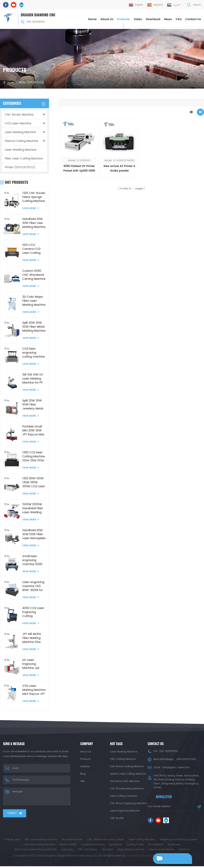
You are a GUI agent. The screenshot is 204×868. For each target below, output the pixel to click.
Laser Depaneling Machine (39, 846)
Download (153, 19)
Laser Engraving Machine (125, 811)
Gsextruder (174, 846)
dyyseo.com (149, 858)
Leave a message (171, 859)
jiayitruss (184, 851)
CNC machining (87, 851)
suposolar (67, 851)
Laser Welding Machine (21, 150)
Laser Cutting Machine (142, 841)
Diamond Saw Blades (162, 851)
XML (83, 781)
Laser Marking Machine (20, 132)
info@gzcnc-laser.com (176, 767)
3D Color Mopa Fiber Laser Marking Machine (34, 301)
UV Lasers (107, 851)
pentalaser (116, 846)
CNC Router (117, 818)
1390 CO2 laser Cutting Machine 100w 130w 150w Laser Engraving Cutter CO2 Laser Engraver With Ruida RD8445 (34, 456)
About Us (107, 19)
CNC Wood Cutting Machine (127, 766)
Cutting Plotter (135, 846)
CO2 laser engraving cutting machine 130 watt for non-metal (34, 353)
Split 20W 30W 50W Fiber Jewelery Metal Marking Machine (34, 404)
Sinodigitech (156, 846)
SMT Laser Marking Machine (41, 841)
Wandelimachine (72, 841)
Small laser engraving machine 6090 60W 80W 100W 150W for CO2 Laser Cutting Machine (33, 560)
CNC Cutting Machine (123, 759)
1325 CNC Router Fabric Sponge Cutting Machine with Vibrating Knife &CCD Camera (34, 197)
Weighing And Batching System (179, 841)
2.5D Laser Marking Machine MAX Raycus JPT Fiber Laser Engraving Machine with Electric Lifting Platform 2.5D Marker (34, 690)
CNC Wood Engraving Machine (128, 803)
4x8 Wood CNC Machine (125, 781)
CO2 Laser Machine (18, 123)
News (168, 19)
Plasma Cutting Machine (22, 141)
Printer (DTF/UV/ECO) (31, 82)
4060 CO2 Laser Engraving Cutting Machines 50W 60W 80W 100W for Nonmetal (33, 612)
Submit (15, 813)
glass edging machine (131, 851)
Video (138, 19)
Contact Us (193, 19)
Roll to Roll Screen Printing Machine (36, 851)
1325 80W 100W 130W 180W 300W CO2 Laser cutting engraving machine (34, 482)
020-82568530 (33, 22)
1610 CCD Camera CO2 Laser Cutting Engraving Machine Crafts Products (33, 249)
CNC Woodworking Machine (127, 788)
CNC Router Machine (19, 114)
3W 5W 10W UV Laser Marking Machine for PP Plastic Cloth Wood (33, 379)
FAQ (179, 19)
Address (85, 766)
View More (31, 208)
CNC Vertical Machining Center (105, 841)
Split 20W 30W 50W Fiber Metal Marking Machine (34, 327)
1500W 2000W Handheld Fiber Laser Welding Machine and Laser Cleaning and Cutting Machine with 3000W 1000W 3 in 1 (33, 508)
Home (92, 19)
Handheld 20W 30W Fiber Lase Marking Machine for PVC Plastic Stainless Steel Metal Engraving (34, 223)
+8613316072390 (186, 759)
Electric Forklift (68, 846)
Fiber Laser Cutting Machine (24, 158)
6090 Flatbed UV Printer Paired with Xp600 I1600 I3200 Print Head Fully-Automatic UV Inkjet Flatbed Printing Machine (77, 165)
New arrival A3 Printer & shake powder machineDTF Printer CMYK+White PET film (113, 165)
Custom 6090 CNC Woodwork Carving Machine (34, 275)
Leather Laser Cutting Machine (128, 774)
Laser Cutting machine (123, 796)
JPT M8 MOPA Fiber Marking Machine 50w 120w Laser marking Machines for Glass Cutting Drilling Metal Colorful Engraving (32, 638)
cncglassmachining (93, 846)
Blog (83, 774)
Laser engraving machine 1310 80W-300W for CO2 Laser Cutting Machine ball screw (34, 586)
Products (124, 19)
